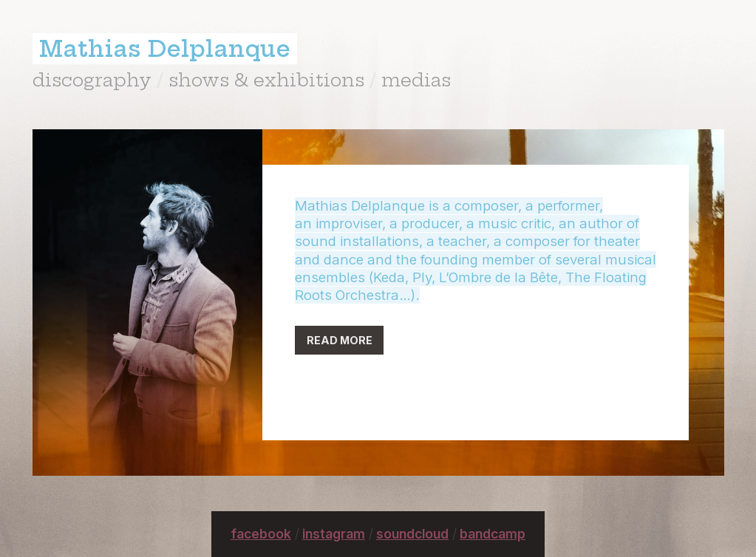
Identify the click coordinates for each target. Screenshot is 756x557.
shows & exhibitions (266, 80)
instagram (334, 534)
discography (92, 80)
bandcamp (493, 534)
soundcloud (412, 534)
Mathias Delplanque (165, 49)
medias (416, 80)
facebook (261, 534)
